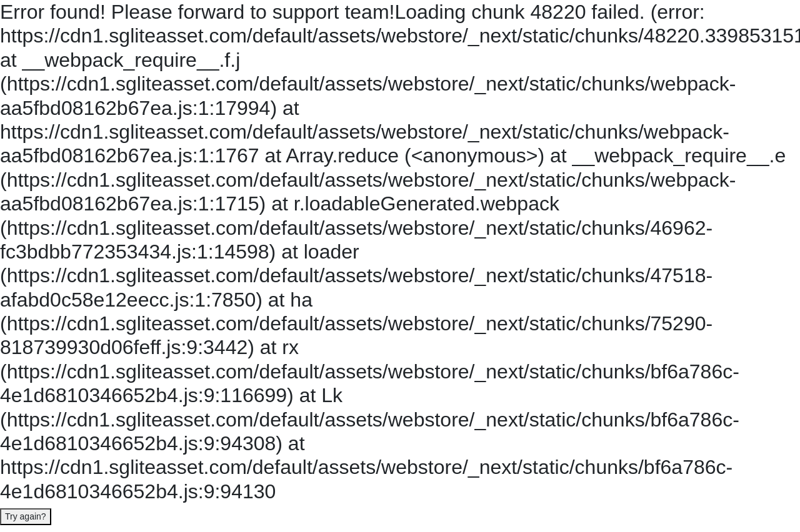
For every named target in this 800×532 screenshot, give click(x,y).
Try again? (26, 516)
